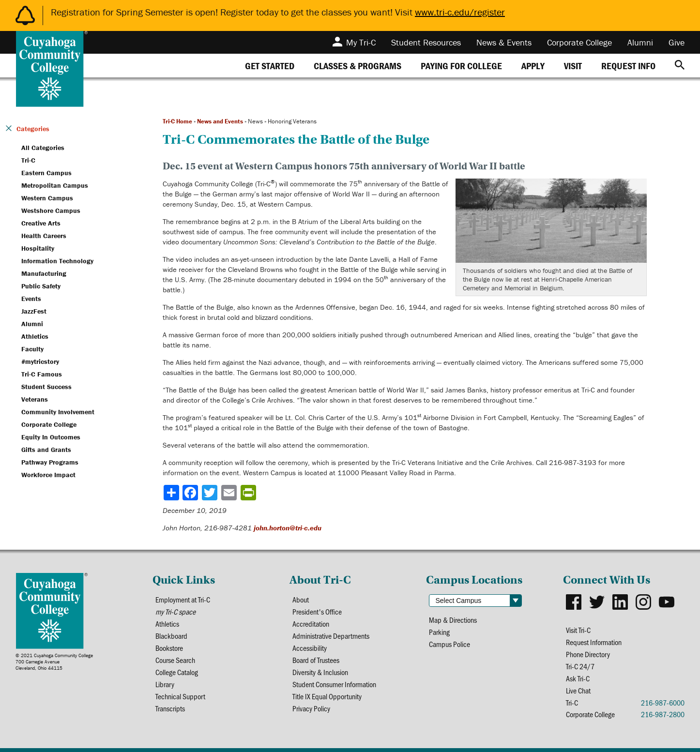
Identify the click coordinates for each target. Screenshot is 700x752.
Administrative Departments (331, 636)
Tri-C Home (177, 121)
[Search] (680, 66)
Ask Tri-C (578, 678)
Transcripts (170, 708)
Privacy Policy (311, 708)
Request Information (594, 642)
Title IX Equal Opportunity (327, 696)
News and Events (220, 121)
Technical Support (180, 696)
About (301, 599)
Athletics (167, 624)
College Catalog (177, 672)
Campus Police (449, 644)
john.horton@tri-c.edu (288, 528)
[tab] (270, 66)
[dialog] (671, 723)
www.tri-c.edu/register (460, 12)
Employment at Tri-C (183, 599)
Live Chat (578, 690)
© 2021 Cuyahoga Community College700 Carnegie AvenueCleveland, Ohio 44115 (54, 662)
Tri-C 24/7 (580, 666)
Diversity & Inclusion (320, 672)
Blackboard (171, 636)
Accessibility (310, 648)
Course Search (175, 660)
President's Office (317, 611)
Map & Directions (453, 620)
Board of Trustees (316, 660)
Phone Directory (588, 654)
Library (165, 684)
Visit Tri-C (578, 630)
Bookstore (169, 648)
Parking (439, 632)
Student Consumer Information (334, 684)
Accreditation (311, 624)
